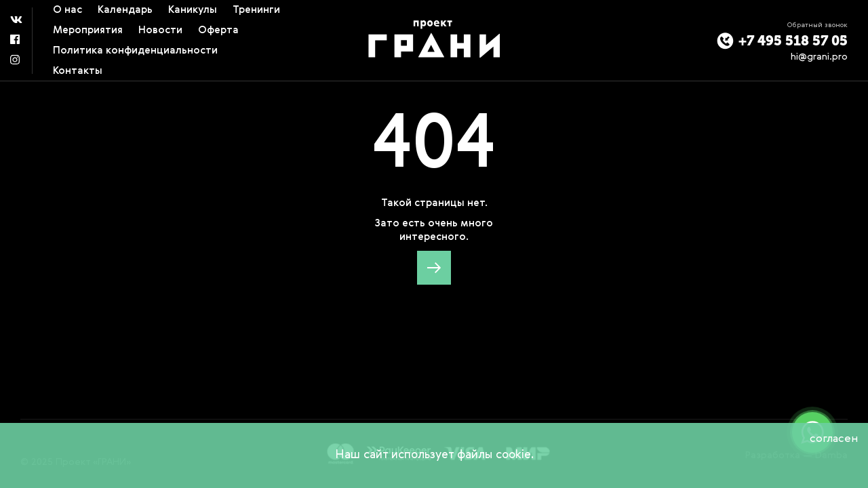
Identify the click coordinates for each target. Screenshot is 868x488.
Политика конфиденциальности (135, 50)
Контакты (78, 71)
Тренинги (256, 10)
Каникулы (193, 10)
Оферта (218, 30)
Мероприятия (88, 30)
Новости (160, 30)
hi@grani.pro (819, 57)
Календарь (125, 10)
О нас (67, 10)
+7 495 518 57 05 (782, 41)
